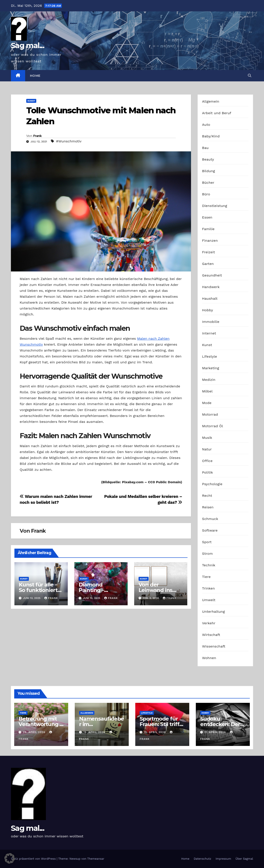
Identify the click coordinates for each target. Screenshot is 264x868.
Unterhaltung (214, 612)
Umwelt (209, 600)
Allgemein (211, 101)
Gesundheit (212, 275)
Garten (208, 264)
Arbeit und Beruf (217, 113)
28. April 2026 (35, 732)
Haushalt (210, 298)
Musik (207, 438)
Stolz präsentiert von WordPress (34, 859)
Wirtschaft (211, 635)
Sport (207, 542)
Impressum (223, 859)
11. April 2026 (216, 732)
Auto (206, 125)
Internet (209, 333)
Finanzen (210, 241)
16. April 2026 (95, 732)
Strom (208, 554)
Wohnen (209, 658)
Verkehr (209, 623)
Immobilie (211, 322)
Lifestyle (210, 356)
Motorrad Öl (213, 426)
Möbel (207, 391)
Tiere (206, 577)
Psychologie (212, 484)
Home (35, 76)
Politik (208, 472)
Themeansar (96, 859)
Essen (207, 217)
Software (210, 530)
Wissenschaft (214, 646)
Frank (37, 136)
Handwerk (211, 287)
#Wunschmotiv (69, 141)
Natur (207, 449)
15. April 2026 (155, 732)
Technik (209, 565)
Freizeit (209, 252)
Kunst (31, 101)
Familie (208, 229)
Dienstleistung (215, 206)
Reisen (208, 507)
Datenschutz (202, 859)
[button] (250, 76)
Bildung (209, 171)
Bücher (208, 183)
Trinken (209, 588)
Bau (205, 148)
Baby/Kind (211, 136)
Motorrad (210, 414)
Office (207, 461)
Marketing (211, 368)
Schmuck (210, 519)
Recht (207, 496)
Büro (206, 194)
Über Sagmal (244, 859)
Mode (207, 403)
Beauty (208, 159)
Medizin (209, 380)
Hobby (208, 310)
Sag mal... (28, 45)
